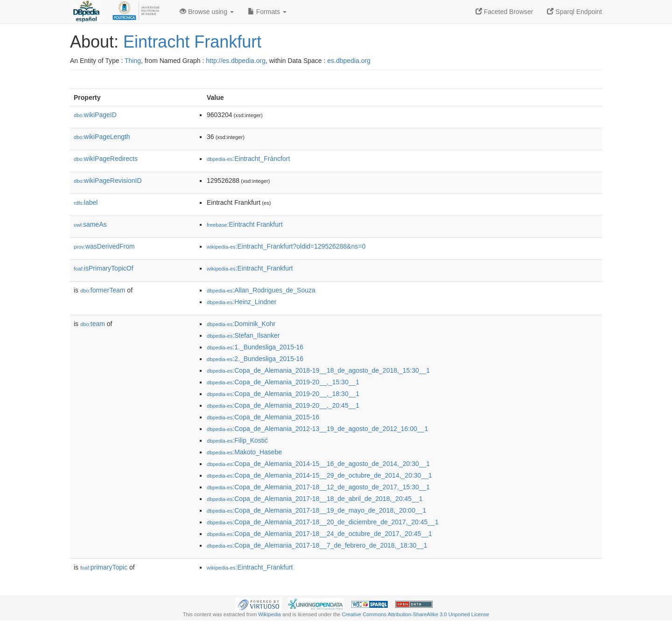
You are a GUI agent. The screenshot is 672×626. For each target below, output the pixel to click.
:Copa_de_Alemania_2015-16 (263, 417)
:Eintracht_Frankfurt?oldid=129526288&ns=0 (286, 246)
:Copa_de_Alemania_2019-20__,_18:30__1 (283, 394)
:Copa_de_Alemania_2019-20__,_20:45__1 (283, 405)
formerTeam (103, 290)
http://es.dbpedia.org (236, 61)
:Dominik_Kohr (241, 324)
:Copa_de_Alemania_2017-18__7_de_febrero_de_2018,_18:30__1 (317, 545)
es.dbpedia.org (349, 61)
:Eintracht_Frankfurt (250, 268)
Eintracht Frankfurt (192, 42)
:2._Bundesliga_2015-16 (255, 359)
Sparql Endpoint (574, 12)
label (86, 202)
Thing (133, 61)
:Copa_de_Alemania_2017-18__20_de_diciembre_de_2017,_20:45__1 (323, 522)
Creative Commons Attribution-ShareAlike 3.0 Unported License (415, 614)
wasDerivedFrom (104, 246)
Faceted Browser (504, 12)
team (93, 324)
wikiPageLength (102, 137)
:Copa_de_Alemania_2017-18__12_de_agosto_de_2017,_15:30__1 (318, 487)
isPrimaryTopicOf (104, 268)
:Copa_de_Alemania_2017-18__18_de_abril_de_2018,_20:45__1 (315, 499)
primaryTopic (104, 567)
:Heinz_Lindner (242, 302)
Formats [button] (267, 12)
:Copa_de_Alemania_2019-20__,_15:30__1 (283, 382)
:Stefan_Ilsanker (243, 335)
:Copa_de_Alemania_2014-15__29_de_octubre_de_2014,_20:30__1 (319, 475)
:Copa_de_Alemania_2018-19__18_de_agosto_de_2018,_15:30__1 (318, 370)
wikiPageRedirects (106, 159)
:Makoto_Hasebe (244, 452)
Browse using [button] (207, 12)
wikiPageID (95, 115)
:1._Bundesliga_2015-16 (255, 347)
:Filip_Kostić (237, 440)
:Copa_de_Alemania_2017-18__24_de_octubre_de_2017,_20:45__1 (319, 534)
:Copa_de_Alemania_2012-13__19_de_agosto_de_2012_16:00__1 (317, 429)
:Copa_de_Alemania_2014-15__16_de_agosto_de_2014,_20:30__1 (318, 464)
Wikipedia (269, 614)
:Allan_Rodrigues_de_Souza (261, 290)
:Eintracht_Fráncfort (248, 159)
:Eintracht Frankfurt (245, 224)
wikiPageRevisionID (108, 181)
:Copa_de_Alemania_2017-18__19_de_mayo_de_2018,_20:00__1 (316, 510)
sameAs (90, 224)
